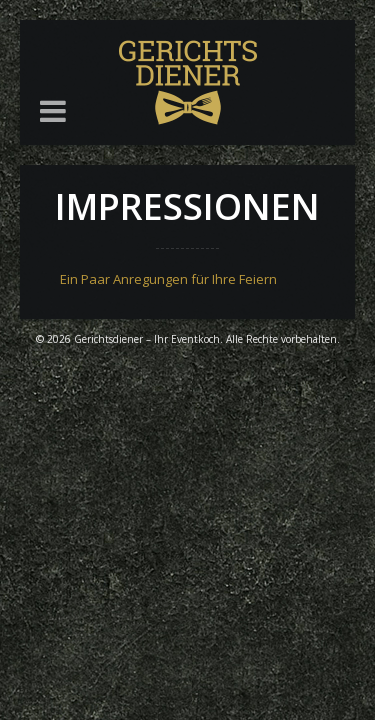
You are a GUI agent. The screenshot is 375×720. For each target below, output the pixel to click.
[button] (53, 111)
